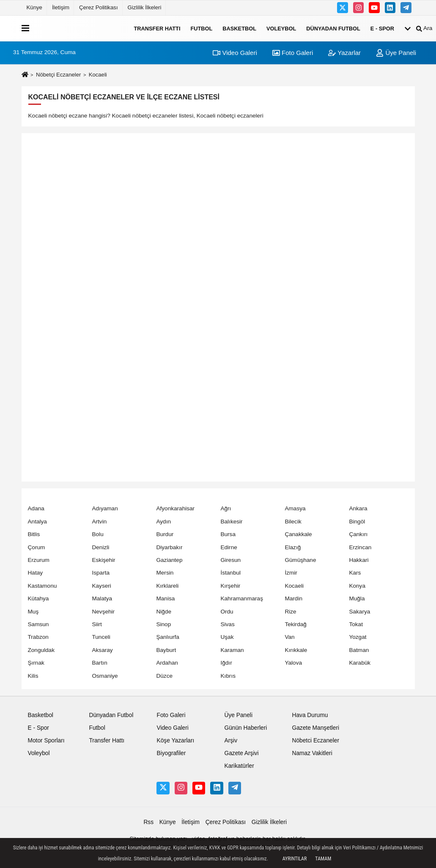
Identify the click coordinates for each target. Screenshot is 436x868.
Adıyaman (105, 508)
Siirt (97, 624)
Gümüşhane (300, 560)
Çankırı (358, 534)
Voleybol (281, 28)
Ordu (227, 612)
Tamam (323, 859)
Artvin (99, 522)
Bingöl (357, 522)
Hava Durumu (310, 715)
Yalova (293, 663)
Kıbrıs (228, 676)
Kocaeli (294, 586)
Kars (355, 573)
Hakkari (359, 560)
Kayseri (101, 586)
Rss (148, 822)
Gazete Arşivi (241, 753)
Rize (290, 612)
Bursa (228, 534)
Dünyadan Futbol (333, 28)
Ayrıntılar (295, 859)
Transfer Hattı (157, 28)
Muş (33, 612)
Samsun (38, 624)
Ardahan (167, 663)
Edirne (229, 547)
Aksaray (102, 650)
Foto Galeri (293, 53)
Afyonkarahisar (175, 508)
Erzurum (39, 560)
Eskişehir (103, 560)
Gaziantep (169, 560)
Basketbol (239, 28)
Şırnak (36, 663)
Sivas (227, 624)
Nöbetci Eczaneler (315, 741)
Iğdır (226, 663)
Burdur (165, 534)
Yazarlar (344, 53)
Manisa (165, 598)
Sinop (163, 624)
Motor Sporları (46, 741)
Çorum (37, 547)
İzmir (291, 573)
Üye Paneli (396, 53)
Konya (357, 586)
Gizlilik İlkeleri (145, 7)
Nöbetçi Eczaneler (58, 75)
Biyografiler (171, 753)
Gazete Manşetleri (315, 728)
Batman (359, 650)
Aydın (163, 522)
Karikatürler (239, 766)
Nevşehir (103, 612)
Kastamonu (43, 586)
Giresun (230, 560)
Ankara (358, 508)
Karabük (360, 663)
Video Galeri (235, 53)
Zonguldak (41, 650)
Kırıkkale (296, 650)
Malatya (102, 598)
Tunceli (101, 637)
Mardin (293, 598)
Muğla (357, 598)
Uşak (227, 637)
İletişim (61, 7)
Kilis (33, 676)
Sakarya (359, 612)
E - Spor (382, 28)
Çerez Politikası (99, 7)
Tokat (356, 624)
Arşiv (231, 741)
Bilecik (293, 522)
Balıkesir (231, 522)
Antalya (37, 522)
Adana (36, 508)
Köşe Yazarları (175, 741)
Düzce (164, 676)
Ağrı (226, 508)
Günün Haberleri (245, 728)
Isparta (101, 573)
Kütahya (38, 598)
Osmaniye (105, 676)
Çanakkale (298, 534)
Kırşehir (230, 586)
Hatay (36, 573)
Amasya (295, 508)
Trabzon (38, 637)
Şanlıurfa (167, 637)
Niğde (164, 612)
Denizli (100, 547)
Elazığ (293, 547)
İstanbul (230, 573)
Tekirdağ (295, 624)
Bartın (99, 663)
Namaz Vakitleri (312, 753)
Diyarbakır (169, 547)
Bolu (97, 534)
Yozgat (358, 637)
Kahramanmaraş (242, 598)
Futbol (201, 28)
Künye (34, 7)
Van (289, 637)
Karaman (232, 650)
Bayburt (166, 650)
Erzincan (360, 547)
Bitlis (34, 534)
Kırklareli (167, 586)
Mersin (165, 573)
